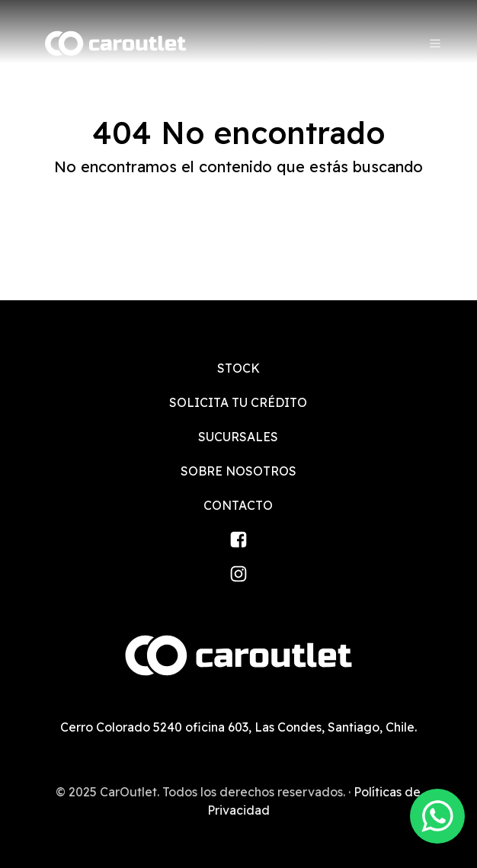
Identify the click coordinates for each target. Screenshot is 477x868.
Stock (238, 368)
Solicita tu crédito (238, 402)
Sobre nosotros (238, 471)
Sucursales (238, 437)
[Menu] (435, 43)
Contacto (238, 505)
